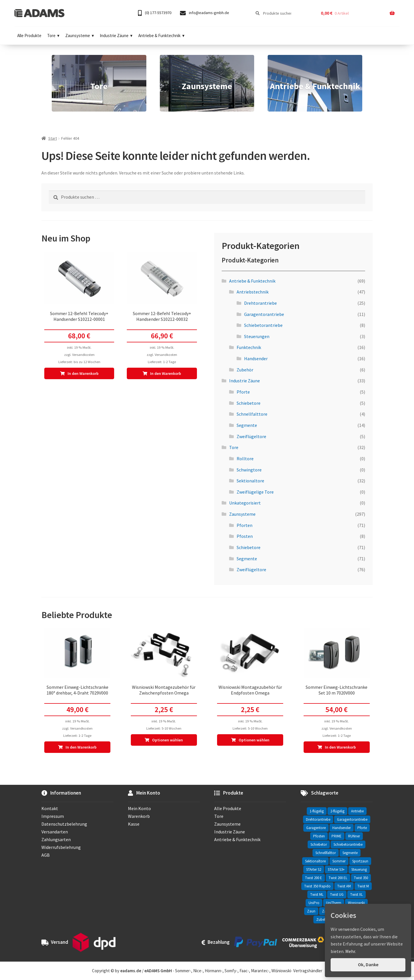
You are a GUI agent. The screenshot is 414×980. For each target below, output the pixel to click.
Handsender (256, 358)
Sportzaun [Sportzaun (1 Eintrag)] (360, 861)
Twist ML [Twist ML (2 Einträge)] (317, 894)
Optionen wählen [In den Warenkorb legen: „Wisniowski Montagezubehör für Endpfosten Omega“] (254, 740)
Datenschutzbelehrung (64, 824)
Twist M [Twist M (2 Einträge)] (363, 886)
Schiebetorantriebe (263, 325)
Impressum (53, 816)
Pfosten (245, 536)
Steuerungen (257, 336)
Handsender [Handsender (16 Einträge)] (342, 828)
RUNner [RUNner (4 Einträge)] (354, 836)
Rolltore (245, 459)
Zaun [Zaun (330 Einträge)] (311, 911)
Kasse (134, 824)
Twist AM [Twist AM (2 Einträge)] (344, 886)
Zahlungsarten (56, 839)
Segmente (247, 425)
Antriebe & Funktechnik (161, 36)
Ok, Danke (368, 964)
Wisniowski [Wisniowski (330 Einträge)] (356, 903)
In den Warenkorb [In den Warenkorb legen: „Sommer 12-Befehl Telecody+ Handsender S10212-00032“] (166, 373)
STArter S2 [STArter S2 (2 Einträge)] (314, 869)
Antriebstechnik (253, 292)
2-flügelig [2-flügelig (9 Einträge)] (337, 811)
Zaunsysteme (80, 36)
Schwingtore (249, 470)
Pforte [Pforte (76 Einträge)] (362, 828)
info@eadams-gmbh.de (205, 13)
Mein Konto (139, 808)
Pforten (245, 525)
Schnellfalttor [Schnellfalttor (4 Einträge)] (326, 853)
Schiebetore (249, 403)
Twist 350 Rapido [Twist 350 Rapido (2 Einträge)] (317, 886)
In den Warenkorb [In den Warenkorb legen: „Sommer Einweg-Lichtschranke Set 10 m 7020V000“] (340, 747)
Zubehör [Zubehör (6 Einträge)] (323, 919)
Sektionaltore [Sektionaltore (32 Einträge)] (315, 861)
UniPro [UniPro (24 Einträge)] (314, 903)
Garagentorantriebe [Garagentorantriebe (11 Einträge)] (352, 819)
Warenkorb (139, 816)
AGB (46, 855)
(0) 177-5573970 (155, 13)
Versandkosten (83, 355)
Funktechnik (249, 347)
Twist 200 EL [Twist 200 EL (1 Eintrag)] (338, 878)
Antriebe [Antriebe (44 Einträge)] (357, 811)
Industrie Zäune (116, 36)
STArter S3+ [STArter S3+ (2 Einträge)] (336, 869)
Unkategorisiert (245, 503)
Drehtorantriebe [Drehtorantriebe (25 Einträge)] (318, 819)
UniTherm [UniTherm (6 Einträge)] (334, 903)
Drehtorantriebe (260, 303)
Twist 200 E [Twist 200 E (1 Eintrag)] (314, 878)
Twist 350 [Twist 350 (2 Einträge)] (361, 878)
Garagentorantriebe (264, 314)
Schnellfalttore (252, 414)
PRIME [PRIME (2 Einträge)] (337, 836)
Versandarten (55, 832)
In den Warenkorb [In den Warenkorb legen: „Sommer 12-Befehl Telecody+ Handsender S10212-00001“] (83, 373)
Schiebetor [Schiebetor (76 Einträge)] (319, 844)
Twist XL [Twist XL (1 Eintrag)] (356, 894)
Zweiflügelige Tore (255, 492)
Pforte (243, 392)
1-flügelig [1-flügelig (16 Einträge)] (317, 811)
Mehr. (351, 951)
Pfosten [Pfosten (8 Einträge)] (319, 836)
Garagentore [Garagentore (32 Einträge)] (316, 828)
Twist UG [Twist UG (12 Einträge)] (337, 894)
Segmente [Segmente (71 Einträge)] (350, 853)
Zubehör (245, 370)
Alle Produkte (29, 36)
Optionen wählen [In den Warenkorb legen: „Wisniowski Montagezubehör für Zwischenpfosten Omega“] (167, 740)
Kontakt (50, 808)
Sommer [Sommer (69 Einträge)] (339, 861)
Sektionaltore (250, 481)
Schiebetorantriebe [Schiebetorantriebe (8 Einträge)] (348, 844)
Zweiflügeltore (251, 436)
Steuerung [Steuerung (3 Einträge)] (359, 869)
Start (53, 138)
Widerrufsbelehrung (61, 847)
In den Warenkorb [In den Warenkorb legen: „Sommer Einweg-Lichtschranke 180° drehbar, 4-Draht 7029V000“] (81, 747)
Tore (53, 36)
